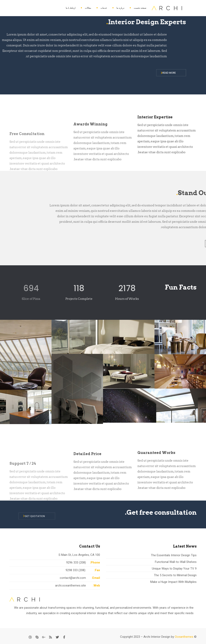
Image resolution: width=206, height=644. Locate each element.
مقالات (88, 8)
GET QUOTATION (34, 521)
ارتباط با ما (71, 8)
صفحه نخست (140, 8)
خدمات (104, 8)
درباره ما (120, 8)
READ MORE (85, 73)
